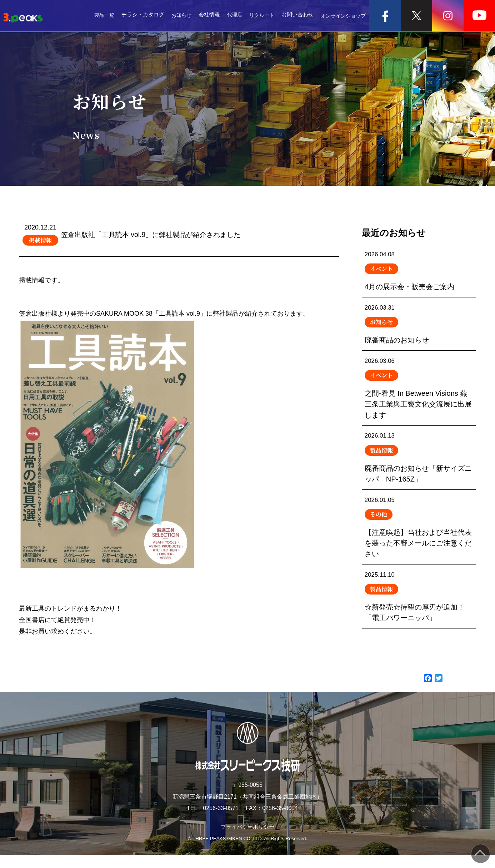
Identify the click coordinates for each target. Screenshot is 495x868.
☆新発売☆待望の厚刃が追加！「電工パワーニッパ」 (419, 616)
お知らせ (175, 16)
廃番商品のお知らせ (419, 328)
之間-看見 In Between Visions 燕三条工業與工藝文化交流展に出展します (419, 396)
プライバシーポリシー (247, 840)
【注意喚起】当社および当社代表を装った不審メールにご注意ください (419, 543)
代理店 (229, 16)
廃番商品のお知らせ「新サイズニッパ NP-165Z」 (419, 469)
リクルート (258, 16)
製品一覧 (96, 16)
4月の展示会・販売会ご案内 (419, 272)
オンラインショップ (342, 16)
